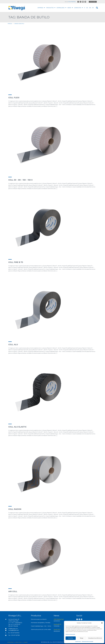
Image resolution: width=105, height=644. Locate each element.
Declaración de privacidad (87, 641)
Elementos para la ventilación (39, 619)
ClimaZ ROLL (57, 630)
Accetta (71, 638)
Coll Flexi (14, 98)
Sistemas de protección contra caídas (41, 629)
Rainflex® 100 (57, 624)
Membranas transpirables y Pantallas (41, 623)
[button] (102, 623)
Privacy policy (19, 642)
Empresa (41, 8)
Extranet (26, 642)
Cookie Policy (78, 641)
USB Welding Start (59, 619)
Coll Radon (15, 509)
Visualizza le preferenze (95, 638)
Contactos (78, 8)
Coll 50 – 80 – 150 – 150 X (20, 180)
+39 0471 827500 (72, 2)
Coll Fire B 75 (16, 262)
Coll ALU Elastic (17, 427)
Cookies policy (11, 642)
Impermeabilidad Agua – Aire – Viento (41, 626)
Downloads (61, 8)
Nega (82, 638)
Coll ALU (13, 345)
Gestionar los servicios (70, 634)
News (70, 8)
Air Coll (13, 591)
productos (51, 8)
